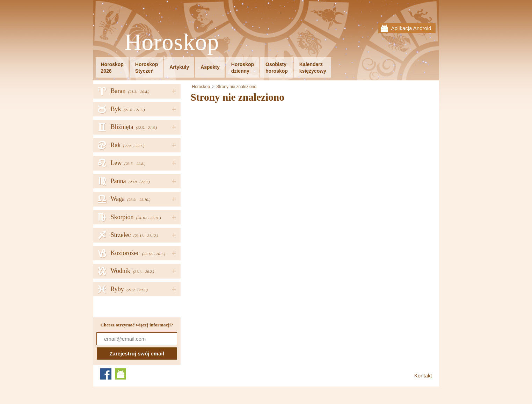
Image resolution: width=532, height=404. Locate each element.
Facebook (106, 374)
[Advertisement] (249, 157)
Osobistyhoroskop (277, 68)
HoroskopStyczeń (147, 68)
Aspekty (210, 67)
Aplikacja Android (411, 28)
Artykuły (179, 67)
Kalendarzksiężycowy (313, 68)
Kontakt (423, 376)
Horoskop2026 (112, 68)
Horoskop (172, 42)
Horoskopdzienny (243, 68)
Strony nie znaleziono (236, 87)
